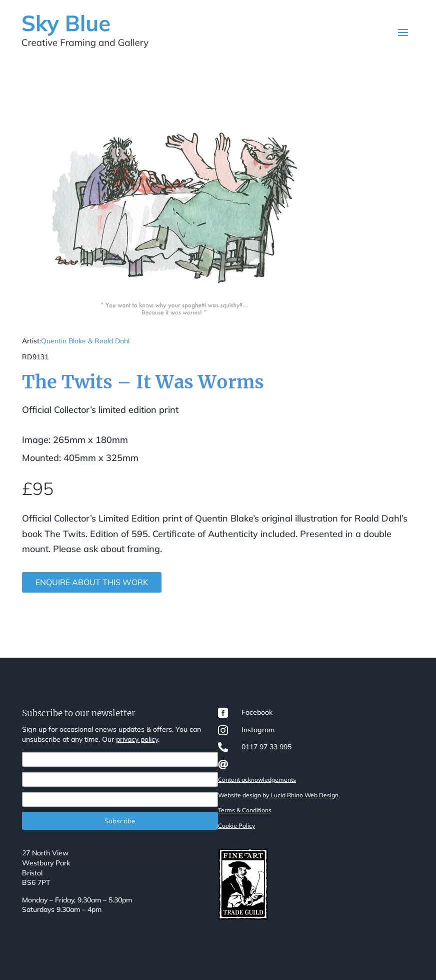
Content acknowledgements (257, 780)
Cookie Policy (236, 826)
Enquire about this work (92, 582)
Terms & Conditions (245, 810)
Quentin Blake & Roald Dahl (85, 341)
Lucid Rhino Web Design (304, 795)
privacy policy (137, 739)
